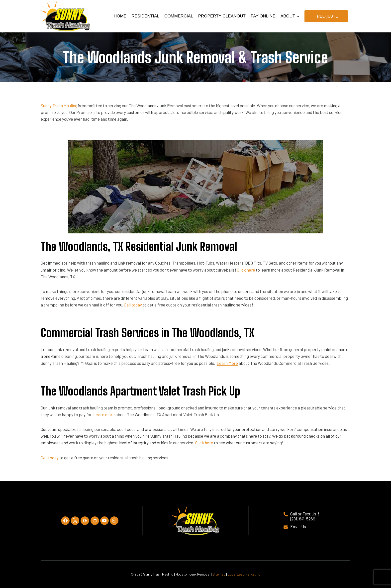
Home (120, 16)
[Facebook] (65, 521)
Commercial (179, 16)
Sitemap (219, 574)
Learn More (227, 363)
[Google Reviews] (85, 521)
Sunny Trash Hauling (59, 105)
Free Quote (326, 16)
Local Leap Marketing (244, 574)
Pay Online (263, 16)
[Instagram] (114, 521)
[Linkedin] (95, 521)
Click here (246, 270)
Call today (133, 305)
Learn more (104, 414)
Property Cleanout (222, 16)
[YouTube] (104, 521)
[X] (75, 521)
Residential (145, 16)
